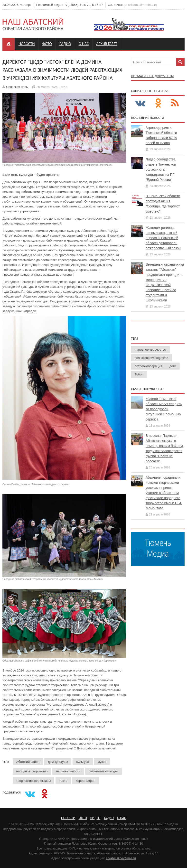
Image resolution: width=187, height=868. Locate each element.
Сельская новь (17, 87)
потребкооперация (148, 366)
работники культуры (103, 771)
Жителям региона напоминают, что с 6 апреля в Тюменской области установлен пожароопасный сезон (163, 238)
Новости (27, 44)
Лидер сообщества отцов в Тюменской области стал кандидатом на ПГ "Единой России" (161, 169)
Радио (65, 44)
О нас (84, 44)
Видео (95, 818)
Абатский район (28, 762)
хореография (85, 781)
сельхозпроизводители (151, 358)
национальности (68, 771)
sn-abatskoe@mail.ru (121, 858)
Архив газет (107, 44)
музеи (102, 762)
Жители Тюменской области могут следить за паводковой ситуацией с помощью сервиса (164, 409)
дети (173, 366)
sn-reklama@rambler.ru (140, 5)
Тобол (139, 374)
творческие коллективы (34, 781)
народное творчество (32, 771)
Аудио (109, 818)
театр (63, 781)
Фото (47, 44)
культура (83, 762)
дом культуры (58, 762)
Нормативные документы (152, 76)
